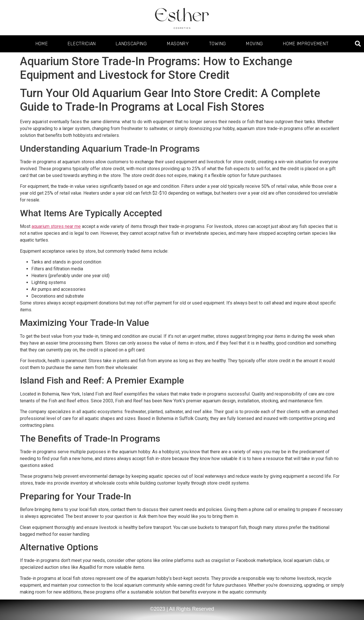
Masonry (178, 44)
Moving (255, 44)
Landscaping (131, 44)
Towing (218, 44)
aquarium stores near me (56, 226)
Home (42, 44)
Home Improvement (306, 44)
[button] (358, 44)
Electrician (82, 44)
